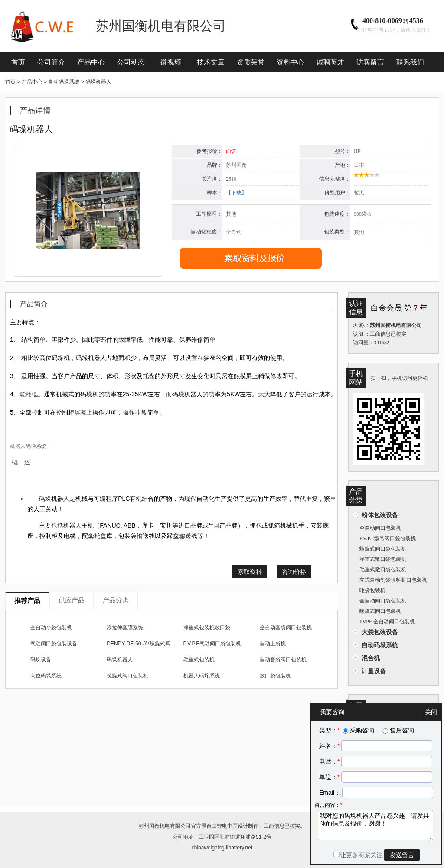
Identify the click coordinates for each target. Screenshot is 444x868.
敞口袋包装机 (275, 676)
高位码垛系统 (46, 676)
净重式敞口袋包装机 (383, 559)
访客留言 (370, 62)
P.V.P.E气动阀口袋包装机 (212, 644)
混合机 (371, 658)
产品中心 (91, 62)
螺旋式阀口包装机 (380, 611)
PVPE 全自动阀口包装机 (387, 622)
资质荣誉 (251, 62)
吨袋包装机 (372, 590)
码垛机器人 (120, 660)
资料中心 (291, 62)
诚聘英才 (330, 62)
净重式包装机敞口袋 (207, 628)
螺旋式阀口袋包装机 (383, 549)
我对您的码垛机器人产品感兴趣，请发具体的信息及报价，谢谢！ (375, 825)
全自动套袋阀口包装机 (286, 628)
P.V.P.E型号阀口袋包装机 (388, 538)
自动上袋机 (273, 644)
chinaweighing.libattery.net (222, 848)
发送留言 (402, 855)
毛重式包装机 (199, 660)
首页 (18, 62)
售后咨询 (398, 730)
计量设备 (374, 671)
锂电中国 (227, 826)
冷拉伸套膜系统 (125, 628)
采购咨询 (358, 730)
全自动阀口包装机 (380, 528)
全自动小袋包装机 (51, 628)
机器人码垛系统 (202, 676)
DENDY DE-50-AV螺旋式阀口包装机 (149, 644)
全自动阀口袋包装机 (383, 601)
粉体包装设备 (380, 515)
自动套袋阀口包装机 (283, 660)
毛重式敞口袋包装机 (383, 570)
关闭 (431, 712)
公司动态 (131, 62)
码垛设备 (41, 660)
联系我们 (410, 62)
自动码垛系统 (380, 645)
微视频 (171, 62)
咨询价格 (294, 572)
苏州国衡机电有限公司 (165, 826)
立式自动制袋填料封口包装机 (393, 580)
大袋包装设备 (380, 632)
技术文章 (211, 62)
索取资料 (250, 572)
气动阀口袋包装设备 (54, 644)
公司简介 (51, 62)
